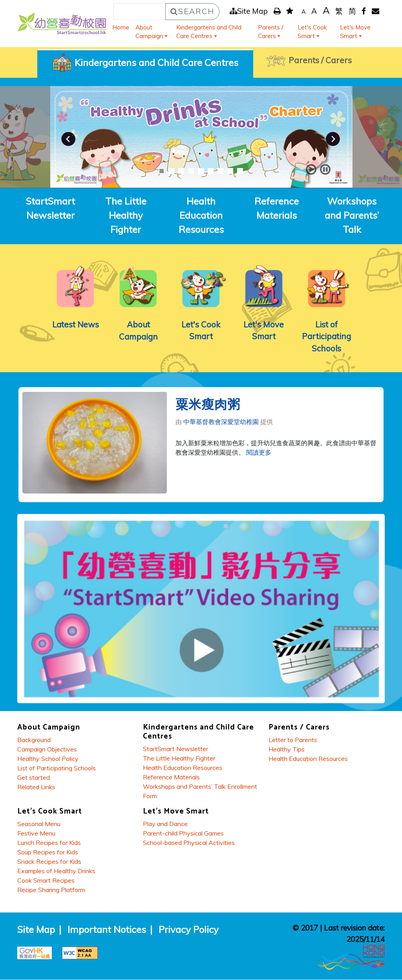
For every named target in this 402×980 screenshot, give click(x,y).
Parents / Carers (270, 32)
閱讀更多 (259, 453)
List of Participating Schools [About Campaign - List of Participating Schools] (57, 769)
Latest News (75, 324)
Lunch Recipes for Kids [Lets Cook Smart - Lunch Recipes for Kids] (49, 843)
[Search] (140, 12)
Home (121, 27)
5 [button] (201, 171)
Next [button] (333, 139)
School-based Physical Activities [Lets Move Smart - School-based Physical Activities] (189, 843)
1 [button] (162, 171)
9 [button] (240, 171)
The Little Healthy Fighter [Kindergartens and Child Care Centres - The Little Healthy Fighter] (179, 759)
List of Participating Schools (327, 336)
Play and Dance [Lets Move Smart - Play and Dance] (165, 825)
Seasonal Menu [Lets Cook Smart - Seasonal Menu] (39, 825)
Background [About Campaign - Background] (34, 740)
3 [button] (181, 171)
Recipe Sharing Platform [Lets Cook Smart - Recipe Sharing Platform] (51, 890)
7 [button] (220, 171)
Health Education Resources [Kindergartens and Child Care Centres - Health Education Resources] (183, 768)
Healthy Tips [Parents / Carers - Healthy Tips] (287, 750)
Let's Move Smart (355, 32)
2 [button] (171, 171)
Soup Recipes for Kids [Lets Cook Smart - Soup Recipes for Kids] (48, 853)
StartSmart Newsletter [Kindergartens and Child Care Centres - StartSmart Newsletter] (175, 750)
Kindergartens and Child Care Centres (209, 32)
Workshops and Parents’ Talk (352, 215)
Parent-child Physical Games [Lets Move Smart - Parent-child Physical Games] (183, 834)
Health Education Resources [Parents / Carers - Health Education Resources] (308, 759)
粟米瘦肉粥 (208, 406)
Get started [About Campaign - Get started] (34, 778)
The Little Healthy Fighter (126, 215)
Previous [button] (68, 139)
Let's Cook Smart (312, 32)
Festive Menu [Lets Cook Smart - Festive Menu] (36, 834)
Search (192, 11)
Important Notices (107, 930)
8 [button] (230, 171)
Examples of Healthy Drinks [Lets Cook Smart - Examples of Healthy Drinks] (56, 872)
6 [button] (211, 171)
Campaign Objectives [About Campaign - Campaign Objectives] (47, 750)
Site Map (249, 11)
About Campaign (149, 32)
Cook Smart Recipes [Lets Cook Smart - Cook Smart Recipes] (46, 881)
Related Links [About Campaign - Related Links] (36, 788)
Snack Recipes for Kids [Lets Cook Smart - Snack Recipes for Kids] (49, 862)
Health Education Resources (201, 215)
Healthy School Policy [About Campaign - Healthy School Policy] (48, 759)
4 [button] (191, 171)
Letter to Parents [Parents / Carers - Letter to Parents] (293, 740)
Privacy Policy (189, 930)
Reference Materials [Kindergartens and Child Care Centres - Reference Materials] (171, 778)
